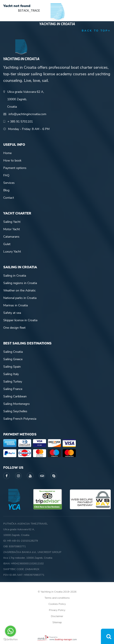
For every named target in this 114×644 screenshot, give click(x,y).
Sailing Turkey (13, 382)
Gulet (7, 244)
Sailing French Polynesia (20, 419)
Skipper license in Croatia (20, 320)
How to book (12, 161)
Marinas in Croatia (16, 305)
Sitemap (57, 622)
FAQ (6, 175)
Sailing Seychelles (15, 411)
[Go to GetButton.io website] (10, 640)
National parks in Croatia (20, 298)
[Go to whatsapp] (10, 631)
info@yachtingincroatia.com (27, 114)
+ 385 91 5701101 (20, 122)
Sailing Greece (13, 359)
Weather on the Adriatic (20, 290)
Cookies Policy (57, 604)
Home (7, 153)
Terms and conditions (57, 598)
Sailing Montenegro (16, 404)
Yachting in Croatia (57, 24)
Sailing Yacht (12, 222)
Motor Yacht (12, 229)
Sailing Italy (11, 374)
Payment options (15, 168)
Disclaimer (57, 616)
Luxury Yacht (12, 252)
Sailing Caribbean (15, 396)
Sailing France (13, 389)
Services (9, 183)
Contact (9, 198)
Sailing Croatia (13, 352)
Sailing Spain (12, 367)
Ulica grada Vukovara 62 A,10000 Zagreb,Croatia (26, 99)
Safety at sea (12, 313)
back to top (96, 31)
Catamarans (11, 237)
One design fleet (14, 328)
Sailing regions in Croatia (20, 283)
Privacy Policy (57, 610)
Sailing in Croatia (15, 276)
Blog (6, 190)
